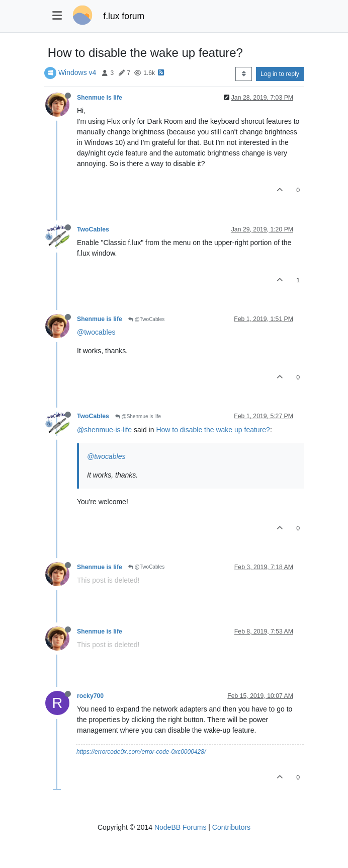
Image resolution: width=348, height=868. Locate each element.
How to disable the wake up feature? (213, 430)
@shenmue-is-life (104, 430)
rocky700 (90, 696)
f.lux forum (124, 16)
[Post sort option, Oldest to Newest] (244, 74)
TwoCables (93, 229)
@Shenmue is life (138, 416)
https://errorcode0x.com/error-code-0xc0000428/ (141, 752)
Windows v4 (77, 72)
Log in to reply (280, 74)
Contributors (231, 827)
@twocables (96, 332)
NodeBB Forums (180, 827)
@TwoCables (146, 319)
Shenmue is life (100, 98)
